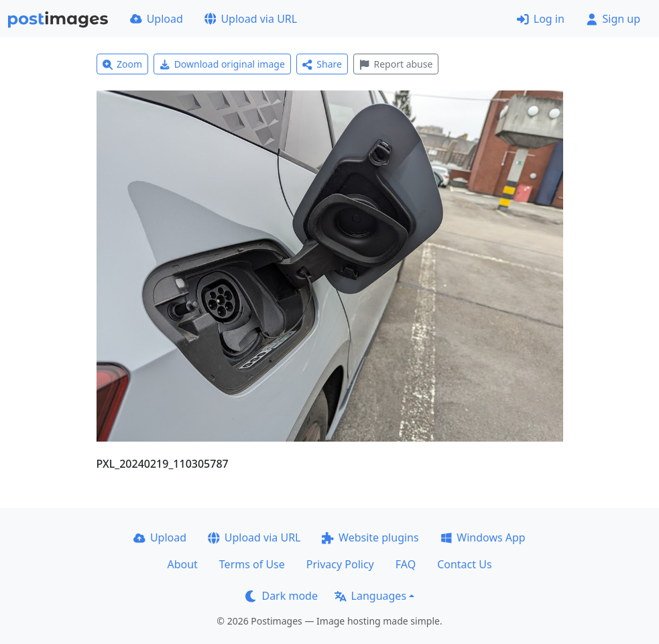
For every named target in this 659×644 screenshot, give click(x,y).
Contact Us (464, 564)
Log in (541, 19)
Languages (370, 596)
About (182, 564)
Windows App (483, 537)
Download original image (222, 64)
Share (322, 64)
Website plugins (370, 537)
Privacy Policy (340, 564)
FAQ (406, 564)
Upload (157, 19)
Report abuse (396, 64)
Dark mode (282, 596)
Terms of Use (252, 564)
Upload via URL (251, 19)
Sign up (613, 19)
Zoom (123, 64)
